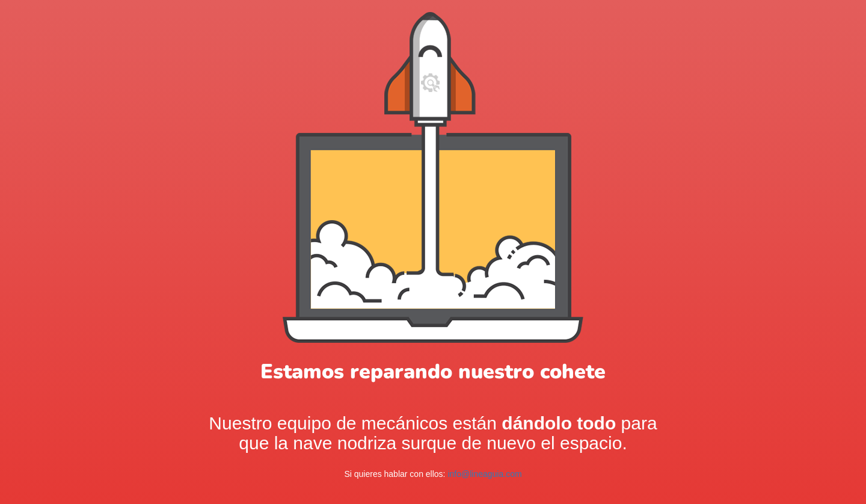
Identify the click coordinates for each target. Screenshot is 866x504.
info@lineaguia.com (484, 474)
